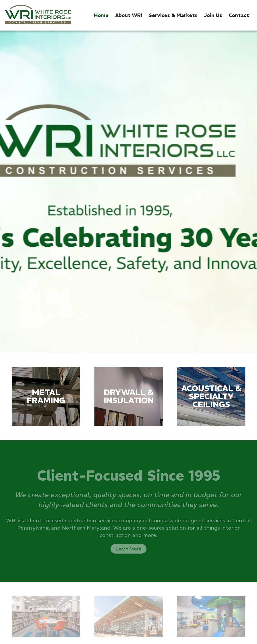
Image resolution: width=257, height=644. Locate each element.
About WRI (129, 15)
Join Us (213, 15)
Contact (239, 15)
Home (101, 15)
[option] (128, 192)
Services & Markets (173, 15)
